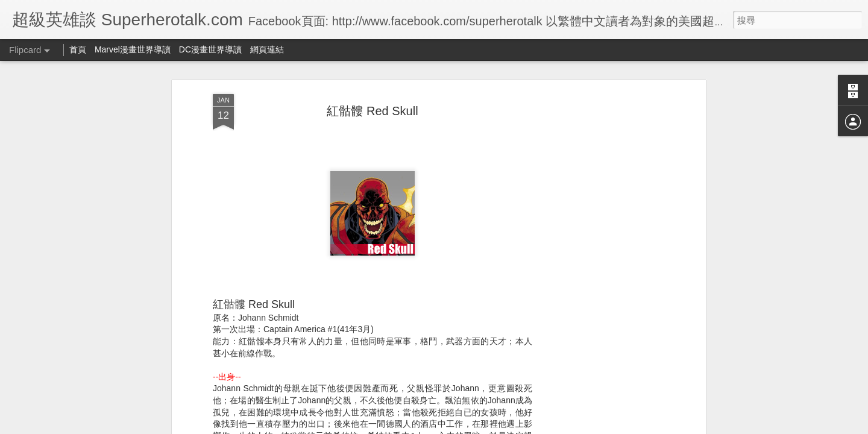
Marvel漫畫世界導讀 (133, 49)
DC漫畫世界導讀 (210, 49)
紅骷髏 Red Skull (372, 111)
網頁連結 (267, 49)
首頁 (78, 49)
